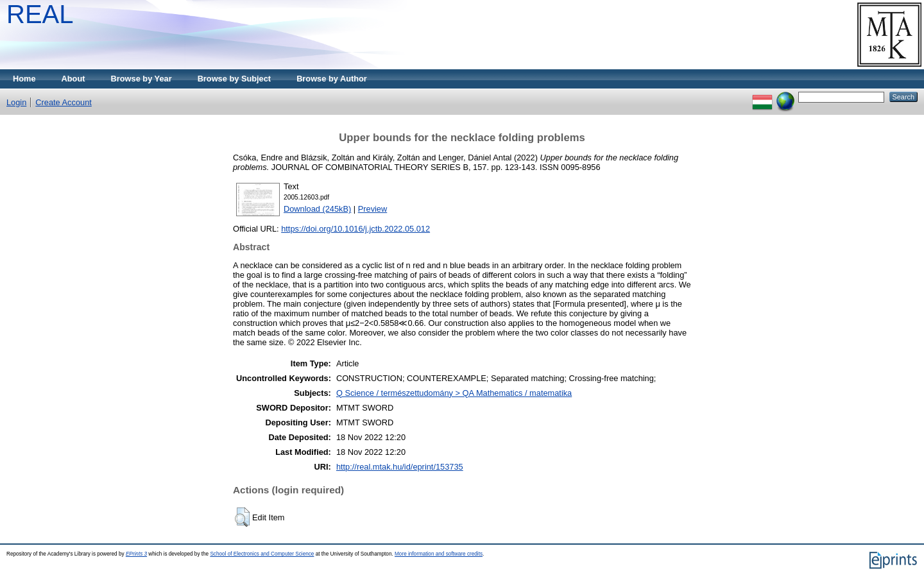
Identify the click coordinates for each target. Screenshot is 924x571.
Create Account (64, 102)
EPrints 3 (136, 554)
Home (24, 79)
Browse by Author (332, 79)
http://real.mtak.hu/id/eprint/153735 (400, 467)
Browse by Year (141, 79)
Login (16, 102)
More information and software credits (439, 554)
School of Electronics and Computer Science (262, 554)
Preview (373, 209)
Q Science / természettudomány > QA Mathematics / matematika (454, 393)
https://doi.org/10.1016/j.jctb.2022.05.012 (355, 229)
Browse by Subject (235, 79)
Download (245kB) (317, 209)
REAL (40, 14)
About (73, 79)
